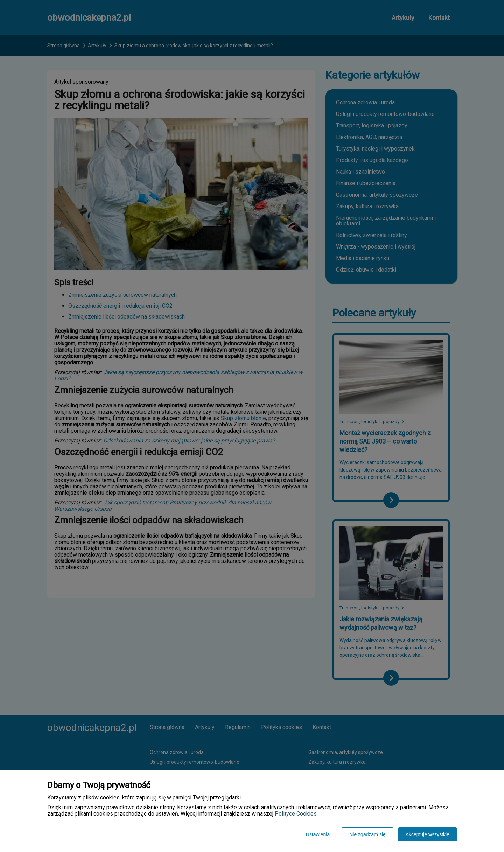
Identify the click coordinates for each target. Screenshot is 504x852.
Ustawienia (318, 834)
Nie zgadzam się (367, 834)
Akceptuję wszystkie (428, 834)
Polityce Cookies (296, 814)
